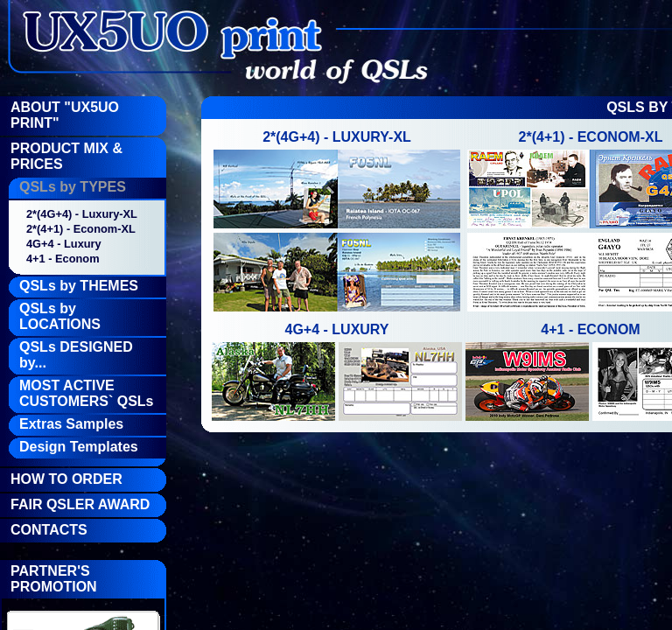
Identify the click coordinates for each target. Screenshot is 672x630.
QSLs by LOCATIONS (60, 316)
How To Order (66, 479)
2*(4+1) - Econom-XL (81, 229)
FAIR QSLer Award (80, 504)
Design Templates (79, 447)
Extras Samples (71, 424)
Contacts (49, 530)
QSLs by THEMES (79, 286)
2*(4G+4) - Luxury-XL (82, 214)
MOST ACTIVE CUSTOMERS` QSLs (87, 393)
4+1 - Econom (63, 259)
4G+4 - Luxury (64, 244)
